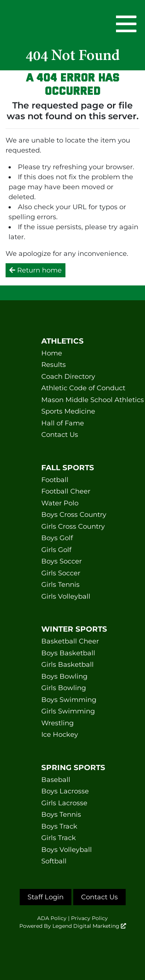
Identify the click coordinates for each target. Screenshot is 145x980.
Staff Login (46, 897)
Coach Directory (68, 377)
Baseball (56, 780)
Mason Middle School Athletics (72, 400)
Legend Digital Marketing (89, 926)
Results (54, 365)
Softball (54, 861)
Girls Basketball (67, 665)
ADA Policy (52, 918)
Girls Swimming (68, 711)
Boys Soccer (62, 561)
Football (55, 480)
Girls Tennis (60, 585)
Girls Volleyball (66, 596)
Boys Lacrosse (65, 791)
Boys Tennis (61, 815)
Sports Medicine (68, 411)
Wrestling (57, 723)
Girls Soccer (61, 573)
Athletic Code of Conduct (72, 388)
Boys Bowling (64, 676)
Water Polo (60, 503)
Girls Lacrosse (64, 803)
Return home (36, 270)
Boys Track (59, 826)
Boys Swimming (69, 700)
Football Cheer (66, 491)
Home (52, 353)
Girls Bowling (64, 688)
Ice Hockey (60, 735)
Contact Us (60, 435)
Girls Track (59, 838)
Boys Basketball (68, 653)
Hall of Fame (63, 423)
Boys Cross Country (72, 515)
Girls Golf (56, 550)
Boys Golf (57, 538)
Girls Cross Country (72, 526)
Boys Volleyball (67, 850)
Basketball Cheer (70, 641)
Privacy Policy (89, 918)
